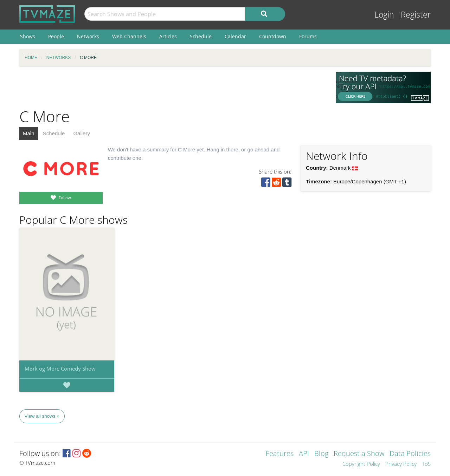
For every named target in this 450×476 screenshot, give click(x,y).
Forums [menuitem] (308, 36)
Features (280, 454)
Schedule (54, 133)
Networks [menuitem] (88, 36)
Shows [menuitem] (28, 36)
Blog (321, 454)
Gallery (82, 133)
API (304, 454)
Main (29, 133)
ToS (426, 464)
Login (384, 15)
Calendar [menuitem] (235, 36)
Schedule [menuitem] (201, 36)
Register (416, 15)
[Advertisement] (172, 87)
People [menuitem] (56, 36)
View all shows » (42, 416)
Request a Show (359, 454)
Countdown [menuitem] (273, 36)
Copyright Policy (361, 464)
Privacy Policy (401, 464)
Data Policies (410, 454)
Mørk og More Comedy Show (60, 369)
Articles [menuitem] (168, 36)
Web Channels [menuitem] (129, 36)
